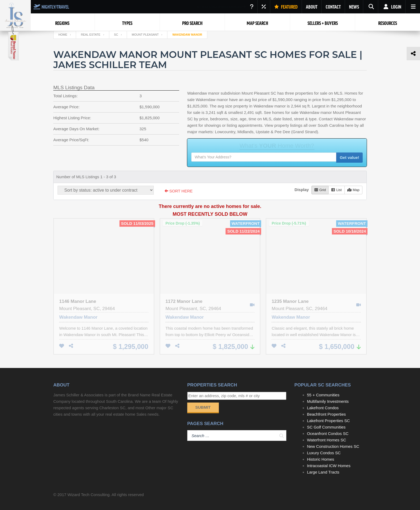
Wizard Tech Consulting (89, 495)
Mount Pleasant (145, 35)
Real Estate (91, 35)
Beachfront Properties (326, 414)
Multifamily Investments (328, 401)
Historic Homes (321, 459)
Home (63, 35)
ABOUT (312, 7)
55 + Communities (323, 395)
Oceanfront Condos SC (328, 433)
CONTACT (333, 7)
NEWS (354, 7)
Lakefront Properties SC (328, 421)
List (336, 190)
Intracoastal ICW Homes (329, 466)
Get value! (349, 157)
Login (392, 7)
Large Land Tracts (323, 472)
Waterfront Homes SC (327, 440)
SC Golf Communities (326, 427)
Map (353, 190)
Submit (203, 407)
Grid (320, 190)
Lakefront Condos (323, 408)
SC (116, 35)
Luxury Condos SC (324, 453)
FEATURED (286, 7)
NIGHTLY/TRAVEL (51, 7)
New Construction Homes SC (333, 446)
